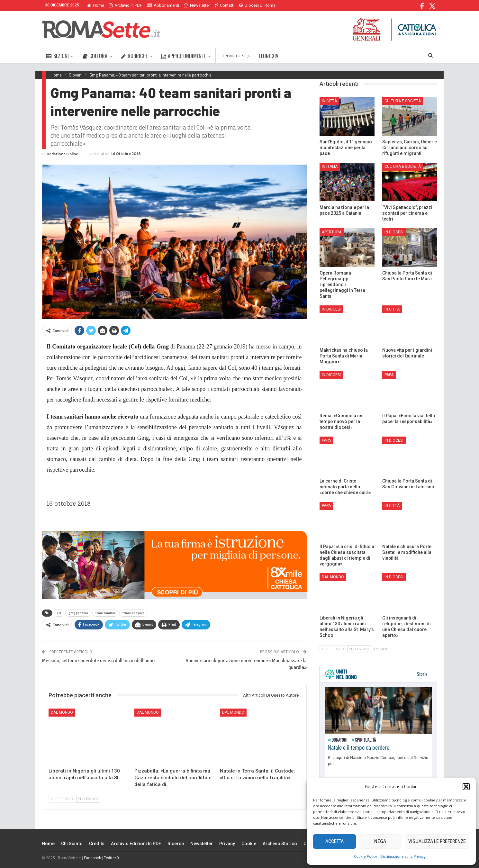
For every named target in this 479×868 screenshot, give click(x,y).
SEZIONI (57, 56)
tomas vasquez (133, 613)
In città (329, 101)
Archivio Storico (280, 844)
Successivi (88, 799)
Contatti (225, 5)
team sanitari (105, 613)
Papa (389, 375)
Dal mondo (62, 712)
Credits (97, 844)
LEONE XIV (269, 56)
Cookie (249, 844)
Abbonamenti (163, 5)
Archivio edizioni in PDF (136, 844)
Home (96, 5)
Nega (380, 841)
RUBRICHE (134, 56)
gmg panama (78, 613)
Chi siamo (72, 844)
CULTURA (95, 56)
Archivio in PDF (126, 5)
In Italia (330, 167)
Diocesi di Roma (257, 5)
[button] (466, 787)
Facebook (92, 858)
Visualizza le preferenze (437, 841)
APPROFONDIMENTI (183, 56)
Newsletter (197, 5)
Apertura (332, 232)
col (59, 613)
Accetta (334, 841)
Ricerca (176, 844)
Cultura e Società (403, 101)
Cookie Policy (366, 856)
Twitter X (112, 858)
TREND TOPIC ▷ (236, 56)
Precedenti (62, 799)
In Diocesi (394, 232)
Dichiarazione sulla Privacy (403, 856)
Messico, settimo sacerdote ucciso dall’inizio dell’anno (98, 661)
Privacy (227, 844)
